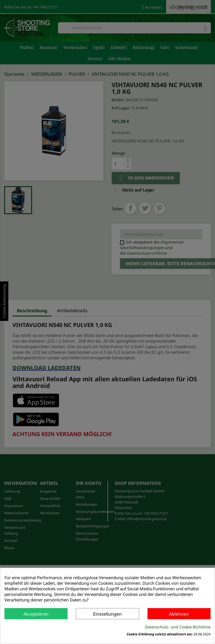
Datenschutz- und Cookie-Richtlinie (178, 627)
